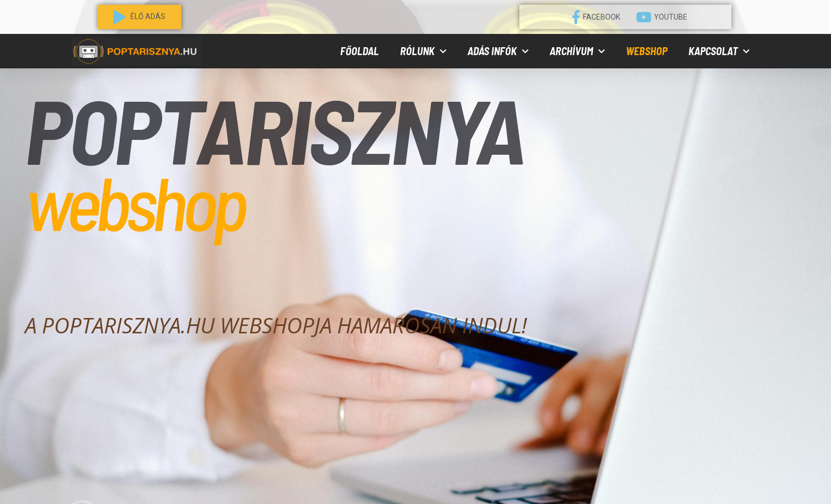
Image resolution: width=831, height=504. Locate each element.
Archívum (577, 51)
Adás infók (498, 51)
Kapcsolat (719, 51)
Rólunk (423, 51)
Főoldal (360, 51)
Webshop (647, 51)
